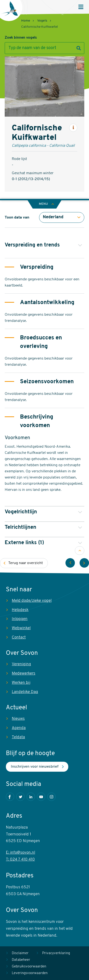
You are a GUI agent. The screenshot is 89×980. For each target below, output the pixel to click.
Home (26, 21)
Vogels (42, 21)
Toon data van (17, 218)
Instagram (51, 797)
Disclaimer (20, 953)
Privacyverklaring (56, 953)
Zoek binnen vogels (21, 38)
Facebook (10, 797)
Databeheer (21, 960)
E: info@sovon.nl (20, 853)
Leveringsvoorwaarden (30, 973)
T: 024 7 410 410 (20, 859)
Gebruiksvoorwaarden (29, 967)
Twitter (20, 797)
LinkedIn (31, 797)
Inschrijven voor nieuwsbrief (35, 767)
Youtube (41, 797)
